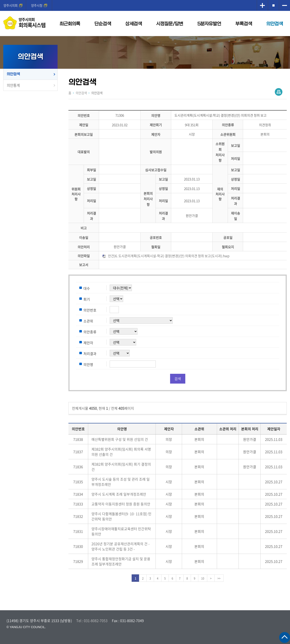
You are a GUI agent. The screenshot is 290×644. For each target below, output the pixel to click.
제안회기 (156, 125)
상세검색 (134, 24)
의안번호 (84, 115)
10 (203, 578)
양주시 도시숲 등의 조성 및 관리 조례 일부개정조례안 (121, 482)
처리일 (235, 158)
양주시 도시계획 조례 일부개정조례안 (119, 494)
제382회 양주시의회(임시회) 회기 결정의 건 (121, 467)
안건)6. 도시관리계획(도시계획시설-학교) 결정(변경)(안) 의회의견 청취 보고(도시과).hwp (169, 256)
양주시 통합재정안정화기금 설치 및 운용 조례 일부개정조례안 (121, 561)
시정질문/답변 (170, 24)
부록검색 (244, 24)
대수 (87, 288)
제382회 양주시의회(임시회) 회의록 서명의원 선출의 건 (121, 452)
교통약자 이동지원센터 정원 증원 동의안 (121, 504)
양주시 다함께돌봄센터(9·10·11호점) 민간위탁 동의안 (121, 516)
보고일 (235, 146)
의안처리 (84, 247)
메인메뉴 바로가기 (145, 0)
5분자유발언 (209, 24)
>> (219, 578)
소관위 (88, 321)
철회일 (156, 247)
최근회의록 (70, 24)
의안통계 (13, 85)
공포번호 (156, 237)
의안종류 (228, 125)
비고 (84, 228)
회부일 (91, 170)
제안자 (156, 134)
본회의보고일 (84, 134)
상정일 (235, 179)
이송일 (84, 237)
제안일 (84, 125)
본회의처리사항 (148, 199)
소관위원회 (228, 134)
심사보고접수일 (156, 170)
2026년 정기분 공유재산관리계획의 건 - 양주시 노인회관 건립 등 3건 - (120, 546)
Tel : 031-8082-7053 (92, 621)
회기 (87, 299)
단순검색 (103, 24)
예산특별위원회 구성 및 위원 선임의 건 (120, 439)
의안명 (156, 115)
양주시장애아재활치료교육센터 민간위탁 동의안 (121, 531)
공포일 (228, 237)
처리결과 (90, 353)
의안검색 (275, 24)
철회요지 (228, 247)
